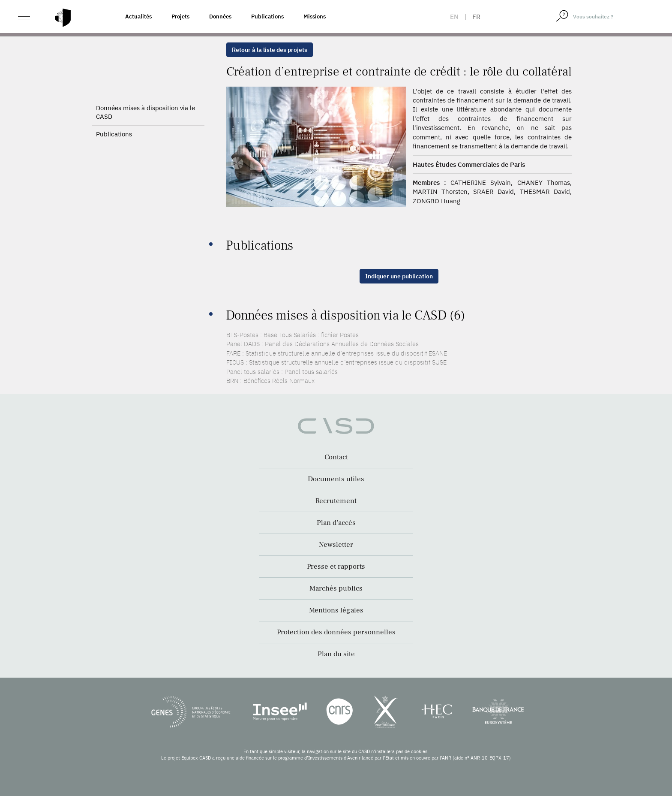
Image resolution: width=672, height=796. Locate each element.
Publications (267, 17)
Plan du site (336, 654)
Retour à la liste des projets (270, 50)
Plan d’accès (336, 523)
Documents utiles (336, 479)
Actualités (138, 17)
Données (220, 17)
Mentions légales (336, 610)
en (454, 17)
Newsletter (336, 545)
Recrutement (336, 501)
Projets (180, 17)
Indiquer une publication (399, 276)
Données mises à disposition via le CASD (145, 112)
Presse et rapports (336, 567)
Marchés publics (336, 588)
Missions (315, 17)
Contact (336, 457)
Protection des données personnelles (336, 632)
